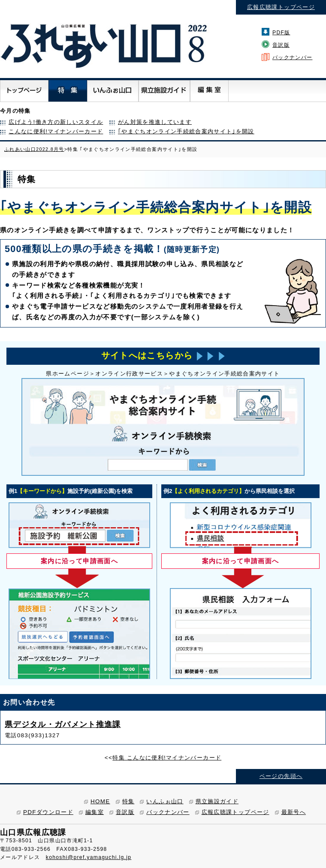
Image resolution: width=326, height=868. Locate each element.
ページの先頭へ (281, 776)
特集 (128, 801)
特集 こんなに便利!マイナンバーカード (167, 758)
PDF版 (281, 33)
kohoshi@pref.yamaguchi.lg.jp (89, 857)
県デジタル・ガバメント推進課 (63, 724)
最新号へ (294, 812)
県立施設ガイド (217, 801)
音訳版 (281, 45)
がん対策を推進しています (155, 122)
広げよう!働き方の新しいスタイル (56, 122)
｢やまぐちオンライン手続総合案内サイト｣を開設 (186, 131)
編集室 (95, 812)
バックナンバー (292, 57)
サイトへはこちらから (163, 356)
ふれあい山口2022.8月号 (34, 149)
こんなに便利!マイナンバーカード (56, 131)
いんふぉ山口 (165, 801)
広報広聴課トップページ (281, 7)
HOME (100, 801)
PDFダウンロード (48, 812)
